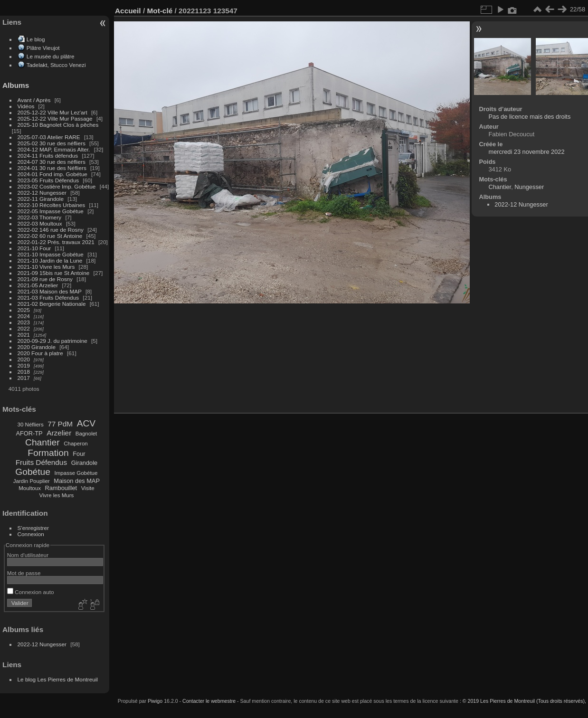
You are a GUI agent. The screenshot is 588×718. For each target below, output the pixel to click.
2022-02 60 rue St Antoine (50, 236)
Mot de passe (24, 573)
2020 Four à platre (40, 353)
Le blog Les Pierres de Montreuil (58, 679)
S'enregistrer (33, 528)
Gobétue (33, 472)
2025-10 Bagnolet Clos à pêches (58, 125)
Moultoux (30, 488)
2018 (24, 372)
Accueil (128, 11)
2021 (24, 335)
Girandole (85, 463)
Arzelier (59, 433)
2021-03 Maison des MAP (50, 291)
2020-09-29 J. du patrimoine (52, 341)
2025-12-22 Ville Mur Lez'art (52, 112)
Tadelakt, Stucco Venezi (56, 65)
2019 (24, 365)
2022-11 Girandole (41, 199)
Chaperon (76, 444)
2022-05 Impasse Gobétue (51, 211)
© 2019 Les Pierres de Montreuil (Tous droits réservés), (524, 701)
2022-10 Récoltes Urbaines (52, 205)
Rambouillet (61, 488)
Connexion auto (31, 592)
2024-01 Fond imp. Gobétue (52, 174)
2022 (24, 328)
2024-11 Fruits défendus (48, 156)
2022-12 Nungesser (42, 193)
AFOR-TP (29, 433)
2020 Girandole (37, 347)
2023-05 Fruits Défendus (48, 180)
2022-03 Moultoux (40, 223)
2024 (24, 316)
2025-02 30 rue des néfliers (52, 143)
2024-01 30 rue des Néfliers (53, 168)
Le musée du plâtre (51, 56)
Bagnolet (86, 434)
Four (79, 454)
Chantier (43, 442)
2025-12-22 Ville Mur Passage (55, 118)
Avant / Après (34, 100)
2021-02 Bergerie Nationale (52, 304)
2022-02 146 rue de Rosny (51, 230)
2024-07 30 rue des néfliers (52, 162)
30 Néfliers (31, 425)
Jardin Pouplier (32, 481)
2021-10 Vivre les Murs (46, 267)
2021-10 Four (34, 248)
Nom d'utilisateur (28, 555)
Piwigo (155, 701)
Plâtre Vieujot (43, 48)
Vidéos (26, 106)
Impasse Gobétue (76, 473)
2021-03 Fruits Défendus (48, 298)
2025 (24, 310)
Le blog (36, 39)
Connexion (31, 534)
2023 (24, 322)
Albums (16, 85)
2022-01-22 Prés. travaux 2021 (56, 242)
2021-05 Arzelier (38, 285)
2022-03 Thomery (40, 217)
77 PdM (60, 424)
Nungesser (529, 187)
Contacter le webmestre (209, 701)
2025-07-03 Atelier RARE (49, 137)
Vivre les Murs (57, 495)
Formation (48, 453)
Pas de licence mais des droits (529, 117)
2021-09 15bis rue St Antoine (54, 273)
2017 (24, 378)
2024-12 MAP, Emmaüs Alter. (54, 149)
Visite (88, 488)
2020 (24, 359)
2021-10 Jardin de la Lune (50, 260)
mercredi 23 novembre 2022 (526, 152)
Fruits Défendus (41, 462)
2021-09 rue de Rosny (45, 279)
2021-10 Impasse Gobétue (51, 254)
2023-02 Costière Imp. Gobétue (57, 186)
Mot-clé (160, 11)
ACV (86, 423)
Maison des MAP (77, 481)
